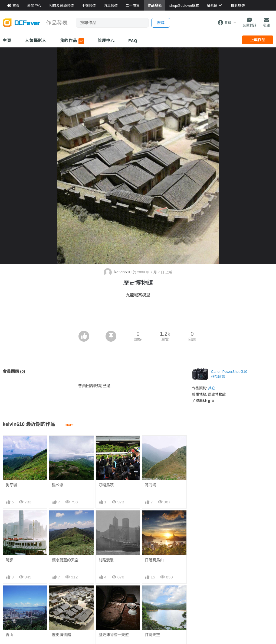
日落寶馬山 (154, 560)
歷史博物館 (61, 635)
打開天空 (152, 635)
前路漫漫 (106, 560)
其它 (212, 388)
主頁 (7, 41)
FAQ (133, 41)
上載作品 (258, 40)
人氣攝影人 (36, 41)
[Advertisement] (138, 316)
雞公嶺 (58, 485)
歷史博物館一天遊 (114, 635)
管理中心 (106, 41)
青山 (9, 635)
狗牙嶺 (11, 485)
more (69, 425)
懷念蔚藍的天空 (65, 560)
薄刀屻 (150, 485)
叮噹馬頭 (106, 485)
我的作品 (72, 41)
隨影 (9, 560)
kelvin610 (118, 272)
